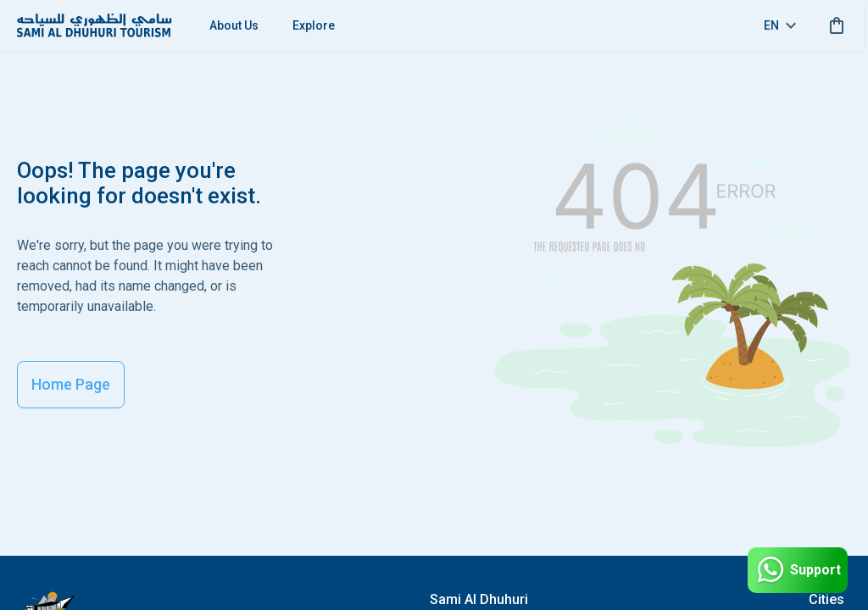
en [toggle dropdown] (780, 25)
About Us (234, 25)
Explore (314, 25)
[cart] (833, 25)
